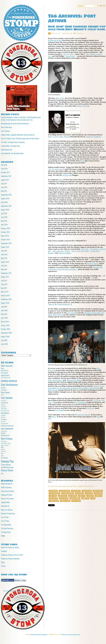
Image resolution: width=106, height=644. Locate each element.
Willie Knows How (7, 150)
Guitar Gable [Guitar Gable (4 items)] (4, 407)
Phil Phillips (53, 498)
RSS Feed (64, 634)
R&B (68, 486)
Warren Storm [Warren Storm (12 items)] (7, 470)
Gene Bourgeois (55, 493)
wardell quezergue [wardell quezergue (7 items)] (7, 467)
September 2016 (6, 195)
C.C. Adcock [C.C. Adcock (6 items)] (5, 373)
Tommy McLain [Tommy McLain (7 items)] (6, 465)
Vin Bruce (91, 408)
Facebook (4, 551)
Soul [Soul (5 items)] (2, 453)
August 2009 (5, 337)
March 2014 (5, 236)
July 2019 (4, 165)
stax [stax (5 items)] (2, 456)
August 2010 (5, 303)
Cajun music (53, 491)
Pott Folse (59, 410)
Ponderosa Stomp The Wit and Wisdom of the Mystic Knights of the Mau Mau (21, 23)
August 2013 (5, 247)
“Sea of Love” (70, 56)
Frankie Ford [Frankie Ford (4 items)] (4, 401)
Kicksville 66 (5, 506)
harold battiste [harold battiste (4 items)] (4, 409)
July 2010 (4, 307)
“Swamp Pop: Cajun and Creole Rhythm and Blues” (75, 268)
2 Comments (79, 33)
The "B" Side (5, 521)
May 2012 (4, 269)
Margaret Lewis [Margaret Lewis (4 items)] (4, 431)
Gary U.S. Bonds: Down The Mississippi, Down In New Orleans (20, 138)
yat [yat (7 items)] (2, 473)
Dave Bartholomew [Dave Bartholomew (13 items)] (9, 385)
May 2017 (4, 191)
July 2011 (4, 281)
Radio (3, 562)
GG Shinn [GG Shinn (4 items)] (3, 405)
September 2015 (6, 206)
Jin (83, 161)
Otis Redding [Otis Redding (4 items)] (4, 441)
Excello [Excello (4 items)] (2, 395)
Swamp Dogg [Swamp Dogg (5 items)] (4, 458)
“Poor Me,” (85, 249)
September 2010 (6, 299)
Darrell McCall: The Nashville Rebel (12, 153)
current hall (72, 313)
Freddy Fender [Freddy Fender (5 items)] (5, 403)
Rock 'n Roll (73, 486)
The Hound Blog (6, 525)
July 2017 (4, 184)
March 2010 (5, 322)
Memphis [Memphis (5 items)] (3, 433)
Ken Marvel (73, 496)
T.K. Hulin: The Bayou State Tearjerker (13, 142)
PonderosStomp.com (74, 634)
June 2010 (4, 310)
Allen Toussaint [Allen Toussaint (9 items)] (7, 366)
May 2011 (4, 288)
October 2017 (5, 172)
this (98, 417)
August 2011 (5, 277)
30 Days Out (67, 175)
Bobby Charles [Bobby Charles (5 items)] (5, 370)
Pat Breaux (61, 388)
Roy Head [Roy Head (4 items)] (3, 449)
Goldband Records (68, 493)
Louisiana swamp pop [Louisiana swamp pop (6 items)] (7, 426)
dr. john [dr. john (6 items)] (3, 388)
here (63, 106)
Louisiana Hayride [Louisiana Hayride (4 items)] (5, 423)
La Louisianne (81, 402)
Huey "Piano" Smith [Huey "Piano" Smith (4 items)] (5, 411)
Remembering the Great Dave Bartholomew (15, 124)
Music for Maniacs (7, 510)
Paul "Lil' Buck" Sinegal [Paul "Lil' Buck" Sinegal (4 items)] (6, 443)
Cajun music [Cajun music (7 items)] (5, 375)
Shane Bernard (75, 498)
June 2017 (4, 187)
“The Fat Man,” (68, 54)
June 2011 (4, 284)
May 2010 (4, 314)
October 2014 (5, 232)
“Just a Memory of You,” (61, 251)
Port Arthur (64, 498)
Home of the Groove (7, 499)
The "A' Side (5, 517)
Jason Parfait (71, 388)
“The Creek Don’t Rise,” (80, 251)
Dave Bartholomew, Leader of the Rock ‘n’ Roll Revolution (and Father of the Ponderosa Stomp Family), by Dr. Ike (21, 119)
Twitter (3, 566)
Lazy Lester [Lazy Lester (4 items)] (3, 421)
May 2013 (4, 258)
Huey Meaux (80, 493)
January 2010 (5, 325)
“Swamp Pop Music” (74, 380)
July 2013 (4, 251)
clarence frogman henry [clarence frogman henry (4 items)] (6, 378)
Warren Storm (93, 263)
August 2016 (5, 198)
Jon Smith (52, 388)
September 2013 (6, 243)
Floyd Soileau (87, 491)
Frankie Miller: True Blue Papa (10, 146)
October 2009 (6, 329)
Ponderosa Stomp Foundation (10, 559)
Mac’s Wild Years (6, 127)
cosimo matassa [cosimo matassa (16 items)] (9, 381)
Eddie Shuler (76, 491)
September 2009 (6, 333)
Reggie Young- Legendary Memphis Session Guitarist (18, 135)
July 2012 (4, 266)
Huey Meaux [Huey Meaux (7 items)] (5, 413)
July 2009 (4, 340)
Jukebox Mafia (5, 502)
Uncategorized (89, 486)
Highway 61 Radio (7, 495)
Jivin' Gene (53, 496)
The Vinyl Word (6, 532)
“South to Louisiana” (93, 137)
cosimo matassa (65, 491)
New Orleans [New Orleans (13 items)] (7, 438)
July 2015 (4, 213)
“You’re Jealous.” (65, 253)
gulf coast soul (53, 486)
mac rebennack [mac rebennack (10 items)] (7, 428)
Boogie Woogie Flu (7, 484)
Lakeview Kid (68, 33)
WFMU (3, 536)
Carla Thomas (5, 131)
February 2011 (5, 296)
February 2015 (6, 228)
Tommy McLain (82, 106)
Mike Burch (53, 390)
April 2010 (4, 318)
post (61, 180)
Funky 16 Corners (6, 487)
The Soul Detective (7, 528)
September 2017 (6, 176)
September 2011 (6, 273)
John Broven (63, 496)
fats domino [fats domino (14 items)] (7, 398)
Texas (93, 498)
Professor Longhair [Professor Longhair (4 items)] (5, 445)
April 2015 (4, 225)
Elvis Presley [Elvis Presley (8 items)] (5, 392)
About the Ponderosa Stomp (10, 547)
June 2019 (4, 169)
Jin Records (98, 493)
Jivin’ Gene (60, 98)
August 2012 (5, 262)
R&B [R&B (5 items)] (2, 447)
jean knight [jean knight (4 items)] (3, 415)
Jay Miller (89, 493)
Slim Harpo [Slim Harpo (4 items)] (3, 451)
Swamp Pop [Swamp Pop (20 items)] (7, 461)
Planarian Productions (8, 514)
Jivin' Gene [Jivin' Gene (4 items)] (3, 417)
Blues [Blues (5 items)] (2, 368)
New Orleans (62, 486)
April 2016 (4, 202)
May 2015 (4, 221)
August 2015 (5, 210)
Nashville (99, 496)
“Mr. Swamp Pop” (56, 380)
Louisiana (90, 496)
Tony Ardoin (94, 388)
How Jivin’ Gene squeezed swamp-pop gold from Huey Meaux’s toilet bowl (77, 28)
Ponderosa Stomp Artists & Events (12, 555)
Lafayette (82, 496)
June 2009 (4, 344)
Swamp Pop (81, 486)
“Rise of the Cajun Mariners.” (59, 304)
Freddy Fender (98, 491)
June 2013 (4, 254)
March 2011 (5, 292)
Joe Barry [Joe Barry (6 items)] (4, 419)
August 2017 (5, 180)
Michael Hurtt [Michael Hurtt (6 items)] (5, 435)
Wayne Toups (99, 386)
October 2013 (5, 240)
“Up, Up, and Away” (56, 169)
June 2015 (4, 217)
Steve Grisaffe (83, 388)
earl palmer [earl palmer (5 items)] (4, 390)
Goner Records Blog (7, 491)
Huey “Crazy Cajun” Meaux (59, 137)
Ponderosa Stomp (55, 40)
